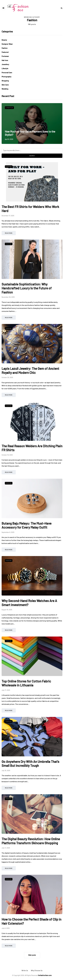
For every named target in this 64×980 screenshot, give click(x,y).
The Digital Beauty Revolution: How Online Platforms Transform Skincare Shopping (31, 841)
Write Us (25, 970)
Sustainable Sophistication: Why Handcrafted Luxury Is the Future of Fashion (27, 288)
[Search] (32, 150)
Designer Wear (7, 44)
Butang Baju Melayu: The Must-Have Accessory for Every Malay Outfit (27, 525)
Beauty (4, 40)
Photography (6, 77)
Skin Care (5, 85)
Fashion (5, 48)
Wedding (5, 89)
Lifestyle (5, 68)
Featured (5, 52)
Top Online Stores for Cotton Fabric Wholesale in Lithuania (26, 683)
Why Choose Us (37, 970)
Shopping (5, 81)
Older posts (32, 955)
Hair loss (5, 60)
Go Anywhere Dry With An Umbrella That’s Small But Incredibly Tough (30, 764)
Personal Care (7, 72)
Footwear (5, 56)
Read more (9, 233)
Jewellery (5, 64)
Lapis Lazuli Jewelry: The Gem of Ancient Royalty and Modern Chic (30, 371)
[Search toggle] (61, 8)
